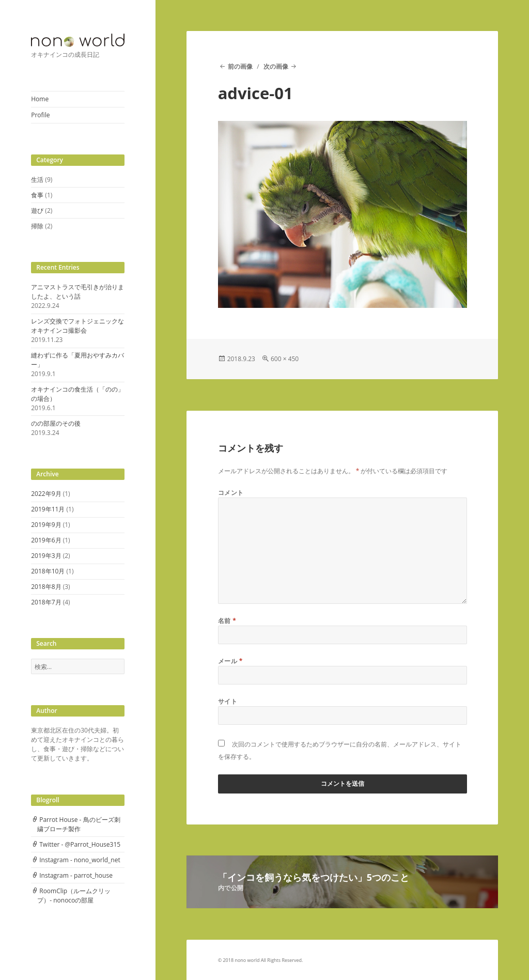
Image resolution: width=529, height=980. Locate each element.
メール (230, 661)
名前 (227, 621)
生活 (37, 180)
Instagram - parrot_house (76, 875)
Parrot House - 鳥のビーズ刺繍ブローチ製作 (79, 824)
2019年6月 (46, 540)
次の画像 (276, 66)
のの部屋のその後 (56, 423)
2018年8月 (46, 587)
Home (40, 99)
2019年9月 (46, 525)
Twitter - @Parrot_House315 (80, 844)
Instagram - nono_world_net (80, 860)
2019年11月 (48, 509)
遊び (37, 211)
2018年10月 (48, 571)
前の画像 (240, 66)
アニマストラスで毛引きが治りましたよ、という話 (77, 292)
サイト (228, 701)
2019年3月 (46, 556)
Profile (40, 115)
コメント (231, 493)
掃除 (37, 226)
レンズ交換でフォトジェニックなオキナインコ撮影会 (77, 326)
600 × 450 (285, 359)
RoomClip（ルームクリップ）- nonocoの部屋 (74, 896)
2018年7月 (46, 602)
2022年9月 (46, 494)
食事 (37, 195)
